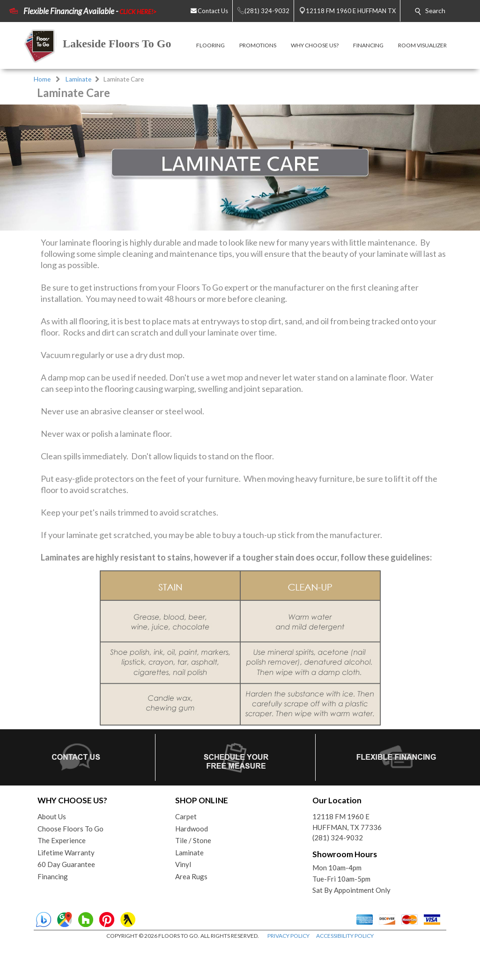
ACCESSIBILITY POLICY (345, 936)
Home (42, 79)
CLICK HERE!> (138, 12)
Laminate (78, 79)
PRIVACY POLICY (288, 936)
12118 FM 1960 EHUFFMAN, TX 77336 (347, 822)
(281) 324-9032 (338, 838)
